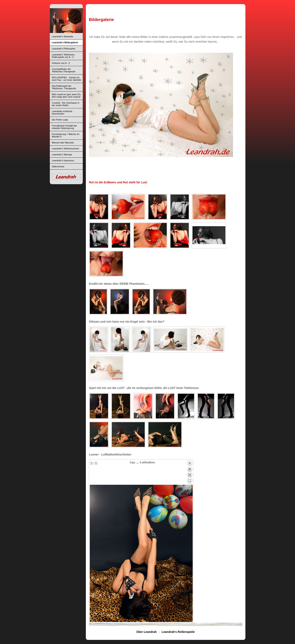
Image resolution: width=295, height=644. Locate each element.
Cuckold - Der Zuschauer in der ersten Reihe (66, 104)
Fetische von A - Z (61, 63)
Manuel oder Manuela (63, 143)
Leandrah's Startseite (63, 36)
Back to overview (190, 472)
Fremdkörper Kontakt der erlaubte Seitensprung (64, 127)
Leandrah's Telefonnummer (66, 149)
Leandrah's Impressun (63, 160)
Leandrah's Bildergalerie (65, 42)
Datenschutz (58, 166)
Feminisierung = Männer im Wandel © (66, 135)
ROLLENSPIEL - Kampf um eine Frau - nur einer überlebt (66, 79)
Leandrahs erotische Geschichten (62, 112)
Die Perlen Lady (60, 120)
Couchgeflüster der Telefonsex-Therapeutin (64, 70)
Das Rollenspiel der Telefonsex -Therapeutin (64, 87)
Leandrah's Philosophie (64, 49)
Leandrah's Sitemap (62, 155)
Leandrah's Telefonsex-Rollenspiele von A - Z (64, 56)
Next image (96, 463)
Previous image (92, 463)
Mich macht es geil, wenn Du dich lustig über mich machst (66, 96)
